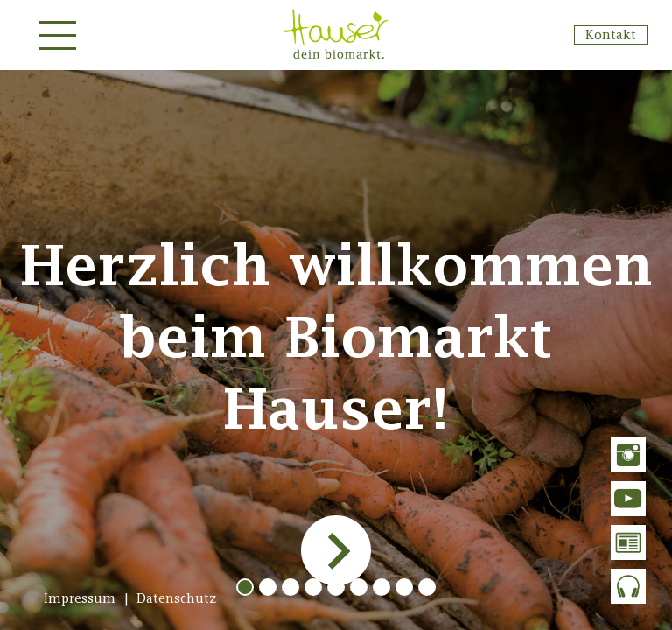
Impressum (80, 598)
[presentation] (334, 550)
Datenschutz (177, 598)
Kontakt (611, 35)
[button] (245, 587)
